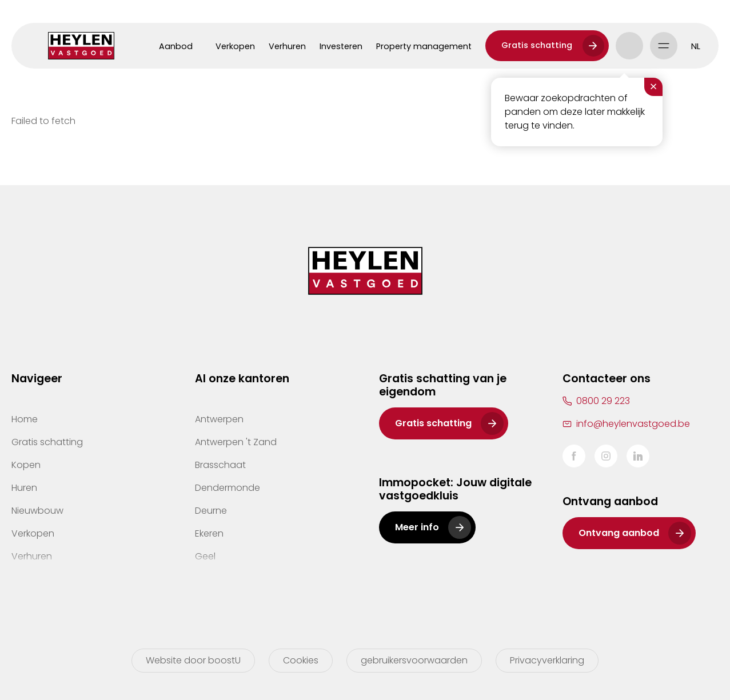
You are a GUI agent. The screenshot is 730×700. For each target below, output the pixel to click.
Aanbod (176, 46)
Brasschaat (220, 465)
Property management (424, 46)
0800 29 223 (603, 401)
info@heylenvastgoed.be (633, 424)
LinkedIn (638, 456)
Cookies (301, 660)
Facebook (574, 456)
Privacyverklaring (547, 660)
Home (25, 419)
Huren (24, 488)
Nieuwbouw (37, 511)
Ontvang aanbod (619, 533)
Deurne (211, 511)
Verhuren (287, 46)
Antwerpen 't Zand (236, 442)
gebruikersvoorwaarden (414, 660)
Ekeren (209, 533)
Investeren (341, 46)
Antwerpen (219, 419)
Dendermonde (228, 488)
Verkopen (235, 46)
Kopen (26, 465)
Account (629, 46)
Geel (205, 556)
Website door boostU (193, 660)
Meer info (417, 527)
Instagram (606, 456)
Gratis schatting (537, 45)
